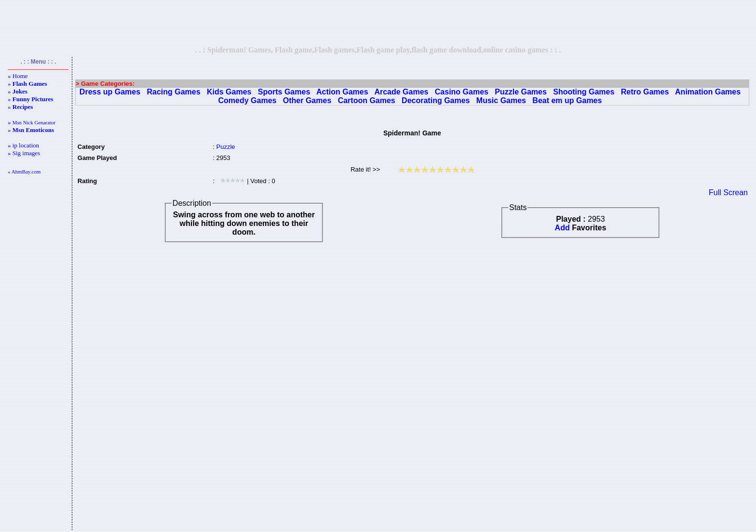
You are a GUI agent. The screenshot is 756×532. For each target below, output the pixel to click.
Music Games (501, 100)
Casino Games (462, 92)
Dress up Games (110, 92)
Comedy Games (248, 100)
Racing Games (173, 92)
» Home (18, 76)
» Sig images (24, 153)
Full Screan (728, 193)
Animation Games (708, 92)
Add (562, 228)
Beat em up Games (567, 100)
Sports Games (284, 92)
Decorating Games (436, 100)
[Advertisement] (378, 23)
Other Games (307, 100)
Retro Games (645, 92)
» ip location (23, 145)
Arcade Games (401, 92)
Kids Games (229, 92)
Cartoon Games (367, 100)
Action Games (342, 92)
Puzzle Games (521, 92)
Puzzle (225, 147)
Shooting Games (584, 92)
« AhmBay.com (24, 172)
